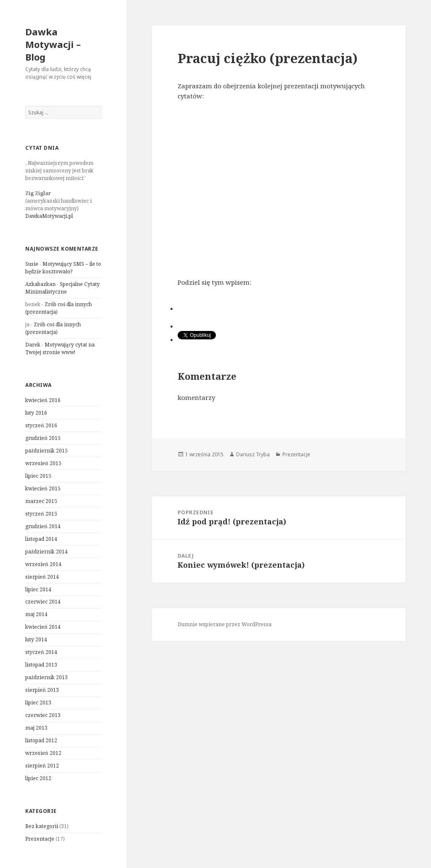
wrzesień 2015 (43, 463)
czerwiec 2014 (43, 602)
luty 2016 (36, 413)
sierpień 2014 (42, 577)
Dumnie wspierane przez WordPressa (225, 624)
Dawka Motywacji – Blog (53, 44)
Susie (32, 264)
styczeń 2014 (41, 652)
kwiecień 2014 (43, 627)
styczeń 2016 (41, 425)
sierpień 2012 (42, 766)
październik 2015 (47, 451)
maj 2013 (36, 728)
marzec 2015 (41, 501)
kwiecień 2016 (43, 400)
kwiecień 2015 (43, 488)
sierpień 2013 (42, 690)
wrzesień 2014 (43, 564)
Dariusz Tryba (253, 454)
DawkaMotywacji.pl (49, 216)
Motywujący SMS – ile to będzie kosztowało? (63, 268)
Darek (33, 345)
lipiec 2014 (38, 589)
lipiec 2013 (38, 703)
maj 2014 (36, 614)
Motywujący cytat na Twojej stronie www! (60, 348)
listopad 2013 (41, 665)
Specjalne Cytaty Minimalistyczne (63, 288)
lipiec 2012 (38, 778)
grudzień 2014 (43, 526)
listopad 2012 (41, 740)
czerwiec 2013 (43, 715)
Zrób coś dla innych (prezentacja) (53, 328)
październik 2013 (47, 677)
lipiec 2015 (38, 476)
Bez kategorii (42, 826)
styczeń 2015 (41, 514)
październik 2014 (47, 552)
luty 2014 (36, 639)
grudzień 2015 (43, 438)
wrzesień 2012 (43, 753)
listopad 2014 (41, 539)
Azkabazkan (40, 284)
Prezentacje (40, 839)
